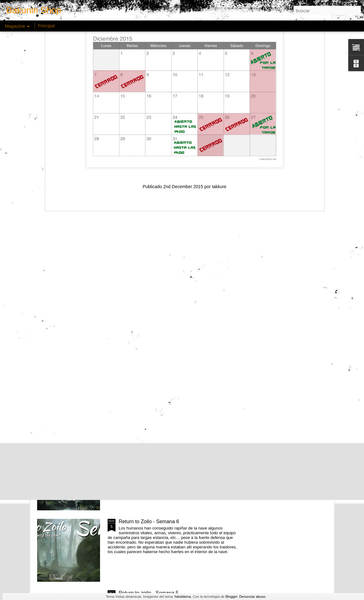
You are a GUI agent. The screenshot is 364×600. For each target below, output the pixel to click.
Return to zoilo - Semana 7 (148, 450)
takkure (219, 107)
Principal (46, 26)
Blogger (231, 597)
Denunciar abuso (252, 597)
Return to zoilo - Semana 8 (148, 379)
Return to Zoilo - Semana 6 (149, 521)
